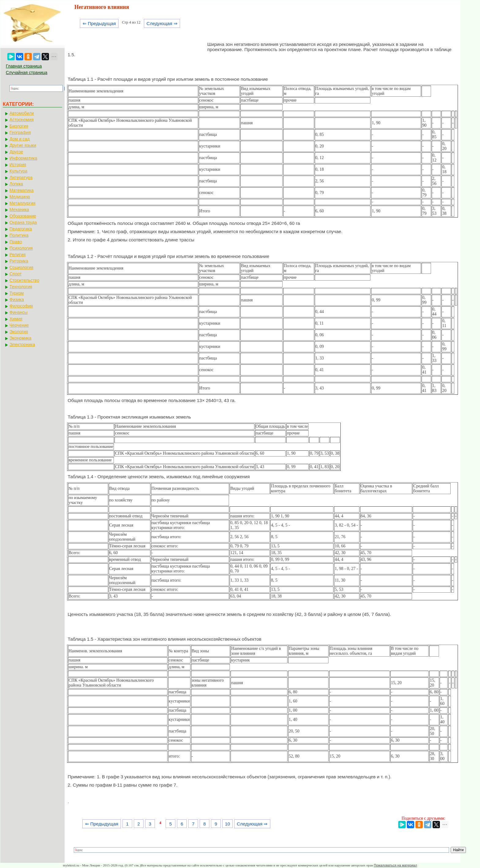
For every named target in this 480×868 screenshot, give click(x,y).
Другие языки (23, 145)
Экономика (20, 338)
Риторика (19, 261)
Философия (21, 306)
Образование (23, 216)
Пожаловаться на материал (395, 865)
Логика (16, 184)
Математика (22, 190)
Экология (19, 332)
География (20, 132)
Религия (18, 255)
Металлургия (22, 203)
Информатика (23, 158)
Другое (16, 152)
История (18, 165)
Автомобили (22, 113)
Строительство (24, 280)
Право (16, 242)
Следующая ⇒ (162, 23)
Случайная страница (27, 73)
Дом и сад (20, 139)
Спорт (15, 274)
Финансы (19, 312)
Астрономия (22, 120)
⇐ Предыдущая (99, 23)
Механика (19, 210)
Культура (18, 171)
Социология (21, 267)
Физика (17, 300)
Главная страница (24, 66)
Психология (21, 248)
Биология (19, 126)
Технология (21, 287)
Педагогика (21, 229)
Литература (21, 177)
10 (228, 824)
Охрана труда (23, 222)
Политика (19, 235)
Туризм (17, 293)
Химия (16, 319)
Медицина (20, 197)
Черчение (19, 325)
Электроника (22, 345)
